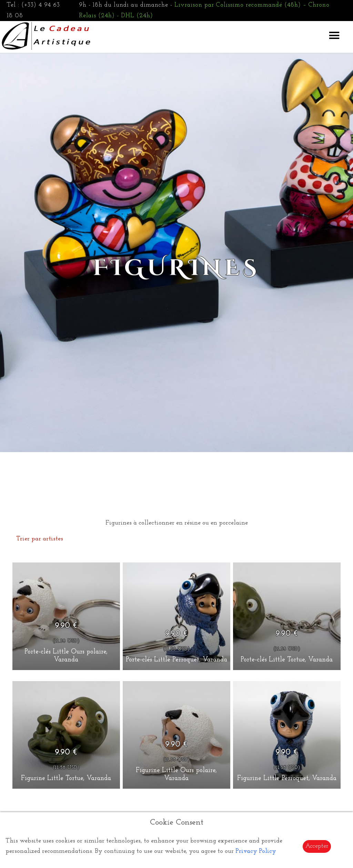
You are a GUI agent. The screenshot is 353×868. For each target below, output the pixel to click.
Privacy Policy (256, 851)
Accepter (317, 846)
